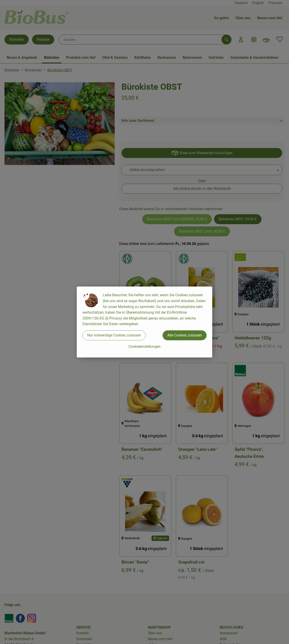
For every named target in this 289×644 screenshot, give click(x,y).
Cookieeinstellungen (144, 347)
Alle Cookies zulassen (185, 335)
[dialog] (144, 322)
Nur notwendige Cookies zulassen (114, 335)
